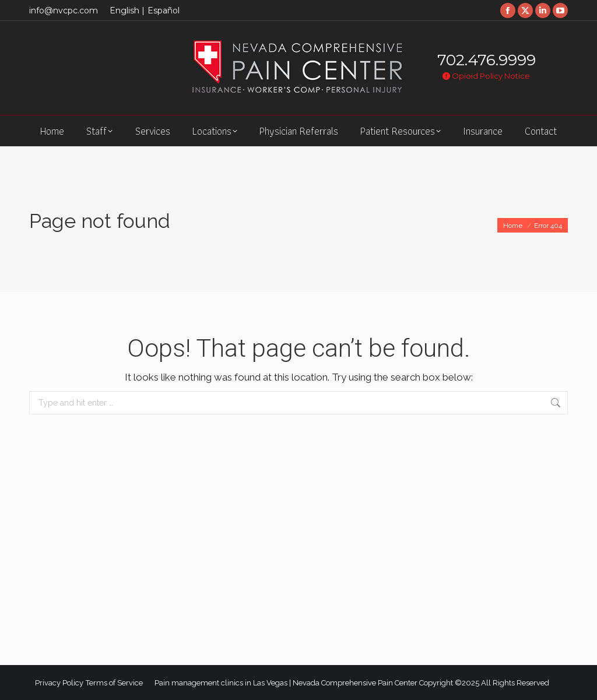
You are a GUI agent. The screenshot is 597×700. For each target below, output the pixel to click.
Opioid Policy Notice (486, 76)
